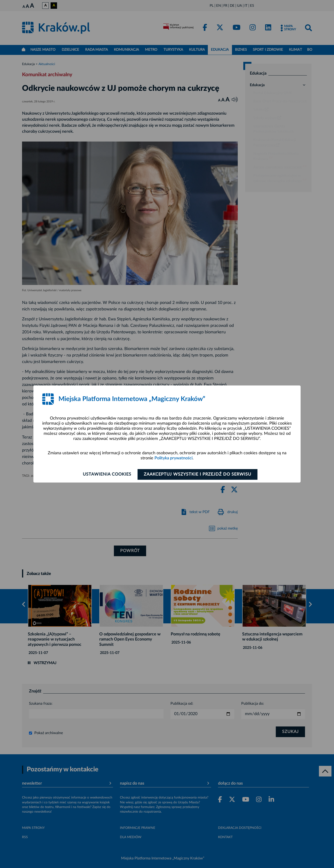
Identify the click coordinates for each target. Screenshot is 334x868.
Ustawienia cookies (107, 474)
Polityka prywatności (173, 458)
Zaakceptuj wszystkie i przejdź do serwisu (198, 474)
